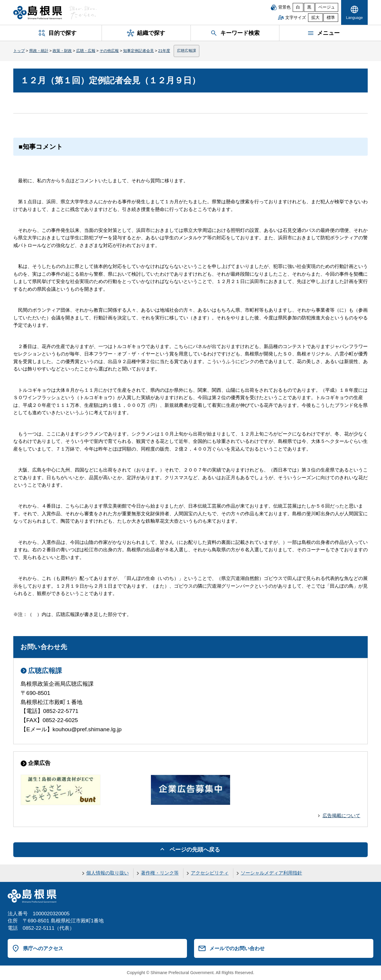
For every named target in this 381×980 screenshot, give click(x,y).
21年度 (164, 51)
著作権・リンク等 (160, 873)
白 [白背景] (298, 7)
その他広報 (109, 51)
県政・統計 (39, 51)
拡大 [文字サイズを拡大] (315, 18)
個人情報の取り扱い (108, 873)
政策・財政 (62, 51)
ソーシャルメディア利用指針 (271, 873)
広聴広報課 (187, 51)
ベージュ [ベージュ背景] (327, 7)
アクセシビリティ (210, 873)
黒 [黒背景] (309, 7)
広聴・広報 (86, 51)
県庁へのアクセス (43, 948)
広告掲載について (341, 816)
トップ (19, 51)
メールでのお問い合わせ (237, 948)
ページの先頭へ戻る (195, 850)
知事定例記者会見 (139, 51)
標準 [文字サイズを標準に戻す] (331, 18)
